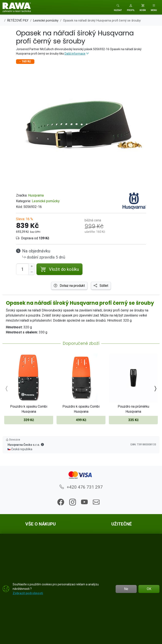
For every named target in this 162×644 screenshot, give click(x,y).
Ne (126, 589)
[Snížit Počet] (32, 272)
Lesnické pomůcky (46, 201)
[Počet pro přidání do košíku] (22, 269)
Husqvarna (36, 195)
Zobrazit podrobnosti (28, 593)
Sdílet (101, 286)
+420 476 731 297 (81, 487)
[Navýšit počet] (32, 266)
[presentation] (7, 389)
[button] (131, 7)
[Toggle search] (118, 7)
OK (149, 589)
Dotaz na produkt (69, 286)
